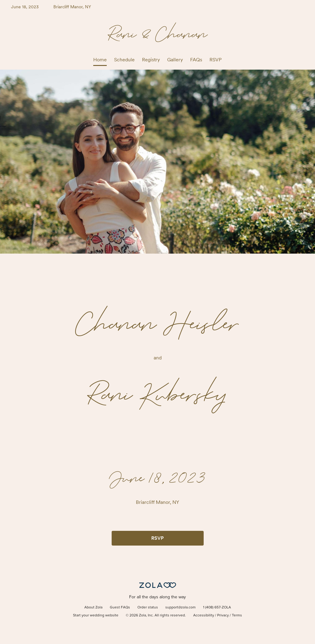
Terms (237, 615)
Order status (148, 608)
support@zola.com (181, 608)
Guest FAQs (120, 608)
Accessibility (204, 615)
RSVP (216, 60)
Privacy (223, 615)
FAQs (196, 60)
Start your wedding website (96, 615)
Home (100, 60)
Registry (151, 60)
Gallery (175, 60)
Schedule (124, 60)
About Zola (93, 608)
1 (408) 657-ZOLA (217, 608)
